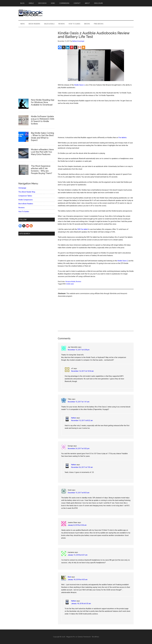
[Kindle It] (76, 47)
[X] (64, 47)
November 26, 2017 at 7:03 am (82, 467)
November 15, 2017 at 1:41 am (79, 402)
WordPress (95, 637)
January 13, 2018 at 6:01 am (78, 555)
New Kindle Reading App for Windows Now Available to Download (43, 102)
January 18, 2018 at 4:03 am (78, 580)
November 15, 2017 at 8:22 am (82, 420)
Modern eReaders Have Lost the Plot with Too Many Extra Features (42, 152)
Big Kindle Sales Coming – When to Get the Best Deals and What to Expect (42, 137)
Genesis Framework (84, 637)
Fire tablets (122, 138)
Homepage (22, 188)
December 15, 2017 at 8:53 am (79, 493)
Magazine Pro (71, 637)
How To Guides (24, 212)
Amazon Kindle (70, 282)
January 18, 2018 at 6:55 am (81, 604)
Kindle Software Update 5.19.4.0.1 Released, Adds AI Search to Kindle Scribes (43, 120)
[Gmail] (79, 47)
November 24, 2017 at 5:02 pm (79, 449)
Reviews (78, 282)
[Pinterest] (72, 47)
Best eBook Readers (26, 204)
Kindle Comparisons (26, 200)
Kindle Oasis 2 (79, 85)
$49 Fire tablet (83, 229)
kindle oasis (70, 284)
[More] (83, 47)
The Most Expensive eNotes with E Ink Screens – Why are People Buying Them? (41, 170)
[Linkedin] (68, 47)
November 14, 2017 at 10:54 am (82, 371)
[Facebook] (60, 47)
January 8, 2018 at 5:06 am (77, 525)
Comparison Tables (25, 196)
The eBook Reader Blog (27, 192)
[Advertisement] (96, 121)
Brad (69, 577)
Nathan (74, 418)
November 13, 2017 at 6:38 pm (79, 350)
